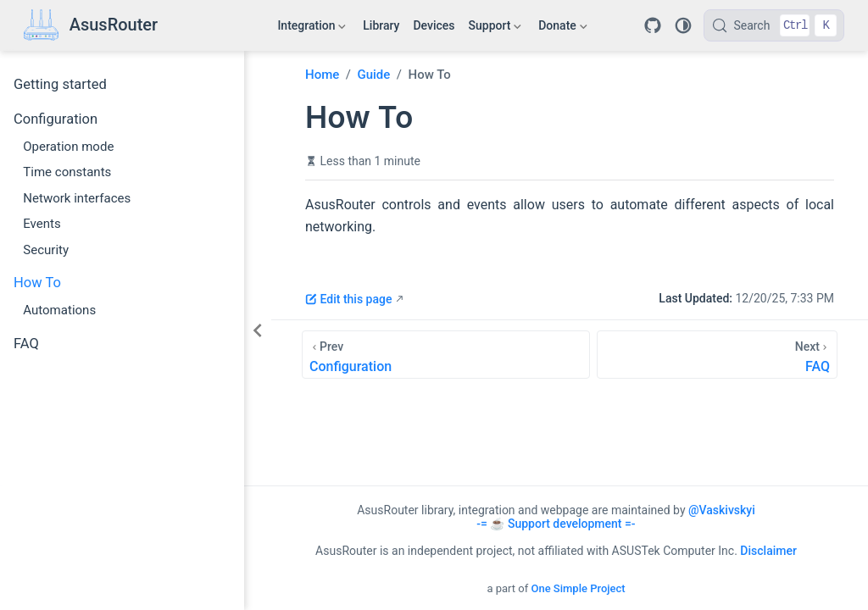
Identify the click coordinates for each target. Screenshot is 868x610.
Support (495, 29)
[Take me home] (91, 26)
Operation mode (68, 147)
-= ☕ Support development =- (556, 524)
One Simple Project (578, 588)
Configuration (56, 119)
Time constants (67, 172)
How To (37, 283)
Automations (59, 310)
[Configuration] (446, 355)
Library (381, 25)
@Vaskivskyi (722, 510)
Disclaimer (768, 551)
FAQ (26, 344)
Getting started (60, 84)
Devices (434, 25)
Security (46, 250)
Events (42, 224)
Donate (562, 29)
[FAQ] (717, 355)
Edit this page (348, 299)
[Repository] (653, 25)
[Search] (774, 25)
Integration (312, 29)
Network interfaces (77, 198)
